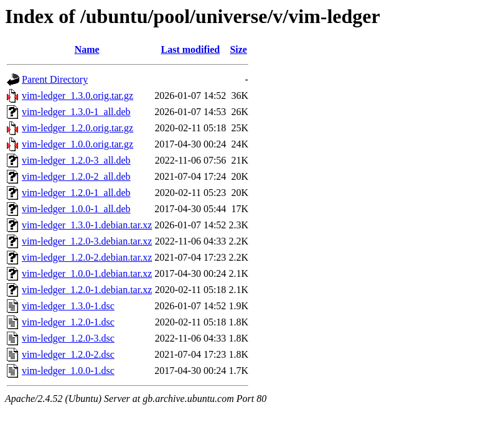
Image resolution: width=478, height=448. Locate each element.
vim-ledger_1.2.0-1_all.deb (76, 193)
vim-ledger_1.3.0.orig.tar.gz (77, 96)
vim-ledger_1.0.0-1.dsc (68, 371)
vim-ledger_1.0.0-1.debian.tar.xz (87, 273)
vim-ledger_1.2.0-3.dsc (68, 338)
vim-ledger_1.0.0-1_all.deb (76, 209)
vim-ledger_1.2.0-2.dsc (68, 354)
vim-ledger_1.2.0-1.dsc (68, 322)
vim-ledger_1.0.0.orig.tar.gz (77, 144)
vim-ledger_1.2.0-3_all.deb (76, 160)
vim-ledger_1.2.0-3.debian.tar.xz (87, 241)
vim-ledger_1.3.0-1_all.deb (76, 112)
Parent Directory (55, 79)
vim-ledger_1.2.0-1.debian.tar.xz (87, 290)
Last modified (190, 49)
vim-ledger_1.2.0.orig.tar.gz (77, 128)
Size (238, 49)
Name (87, 49)
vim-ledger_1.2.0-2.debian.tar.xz (87, 257)
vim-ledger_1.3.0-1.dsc (68, 306)
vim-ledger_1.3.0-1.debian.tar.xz (87, 225)
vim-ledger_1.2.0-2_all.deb (76, 176)
